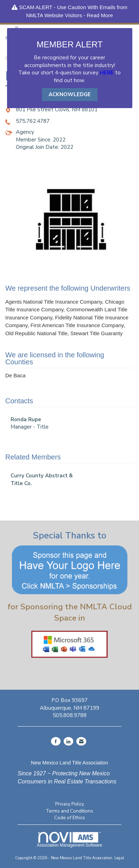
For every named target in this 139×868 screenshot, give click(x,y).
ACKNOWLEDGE (70, 94)
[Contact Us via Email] (81, 741)
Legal (119, 858)
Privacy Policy (70, 804)
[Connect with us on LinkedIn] (68, 741)
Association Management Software (69, 840)
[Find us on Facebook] (56, 741)
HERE (107, 73)
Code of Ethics (70, 818)
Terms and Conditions (69, 811)
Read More (100, 15)
